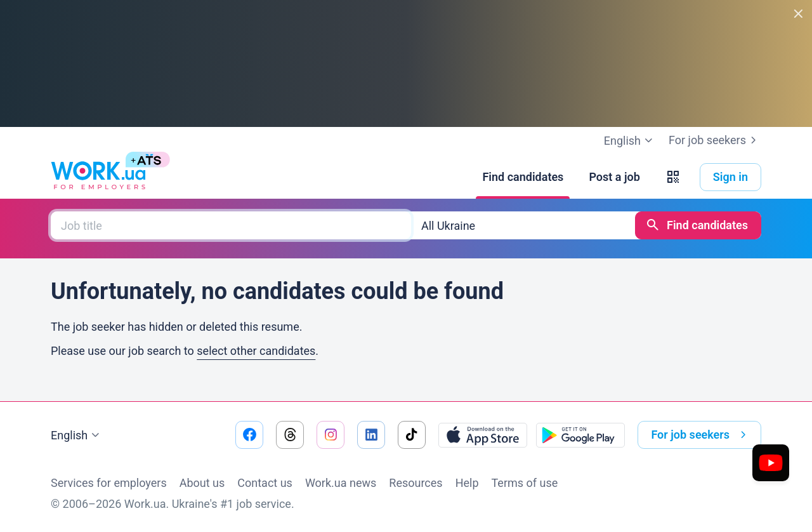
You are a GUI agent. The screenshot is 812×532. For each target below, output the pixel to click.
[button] (673, 177)
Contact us (265, 483)
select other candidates (256, 351)
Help (467, 483)
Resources (416, 483)
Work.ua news (341, 483)
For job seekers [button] (701, 435)
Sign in (730, 177)
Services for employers (109, 483)
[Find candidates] (523, 177)
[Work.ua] (98, 177)
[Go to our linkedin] (371, 435)
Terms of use (525, 483)
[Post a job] (614, 177)
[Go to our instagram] (331, 435)
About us (202, 483)
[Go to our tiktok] (412, 435)
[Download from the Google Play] (580, 435)
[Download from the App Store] (483, 435)
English (77, 436)
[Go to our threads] (290, 435)
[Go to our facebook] (249, 435)
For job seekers (715, 140)
